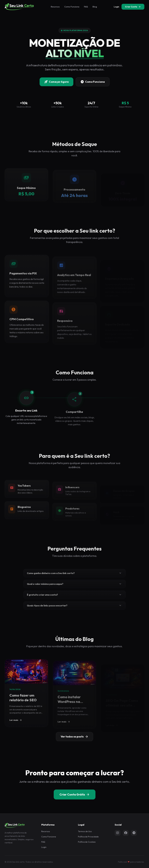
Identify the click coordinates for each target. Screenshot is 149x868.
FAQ (86, 7)
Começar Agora (56, 82)
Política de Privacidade (88, 837)
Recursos (55, 7)
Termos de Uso (85, 831)
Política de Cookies (87, 842)
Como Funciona (72, 7)
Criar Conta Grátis (75, 794)
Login (116, 7)
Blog (95, 7)
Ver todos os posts (74, 737)
